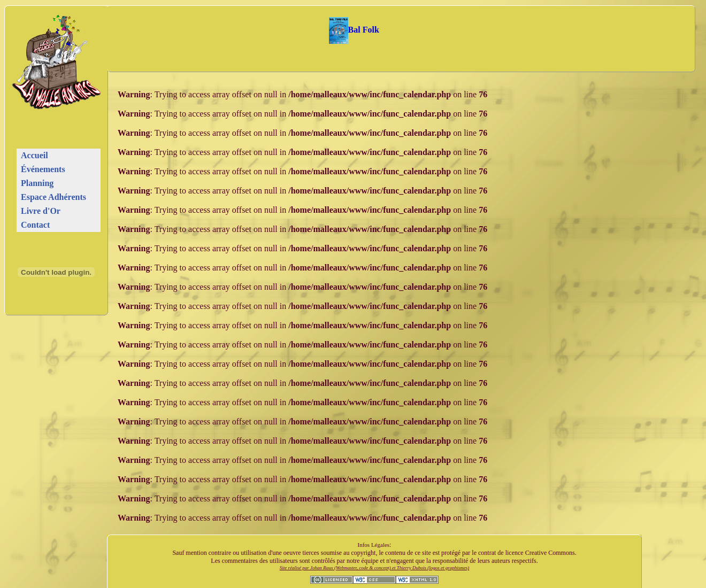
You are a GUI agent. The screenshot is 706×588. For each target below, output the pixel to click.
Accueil (34, 155)
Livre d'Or (41, 211)
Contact (35, 225)
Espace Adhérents (53, 197)
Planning (37, 183)
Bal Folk (354, 30)
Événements (43, 169)
